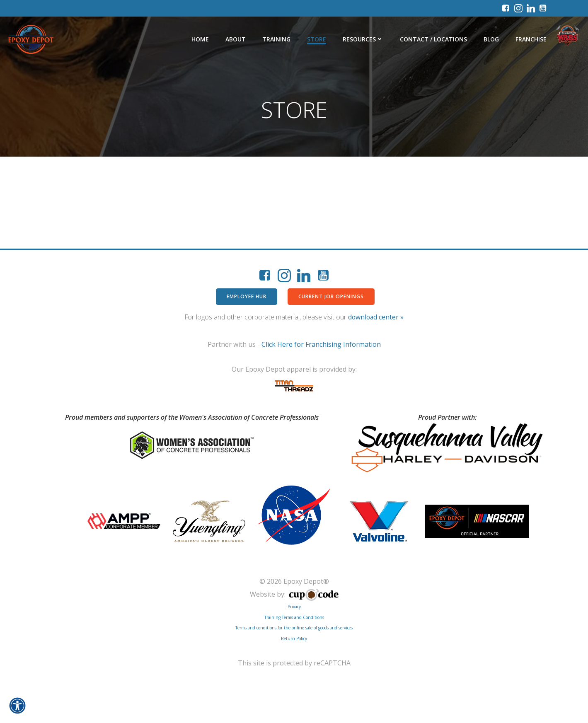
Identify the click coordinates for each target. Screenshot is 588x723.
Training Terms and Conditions (294, 617)
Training (276, 39)
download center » (376, 317)
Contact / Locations (433, 39)
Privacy (294, 607)
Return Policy (294, 638)
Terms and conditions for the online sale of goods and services (294, 628)
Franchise (531, 39)
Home (200, 39)
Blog (491, 39)
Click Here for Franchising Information (321, 344)
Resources (363, 39)
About (236, 39)
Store (317, 39)
